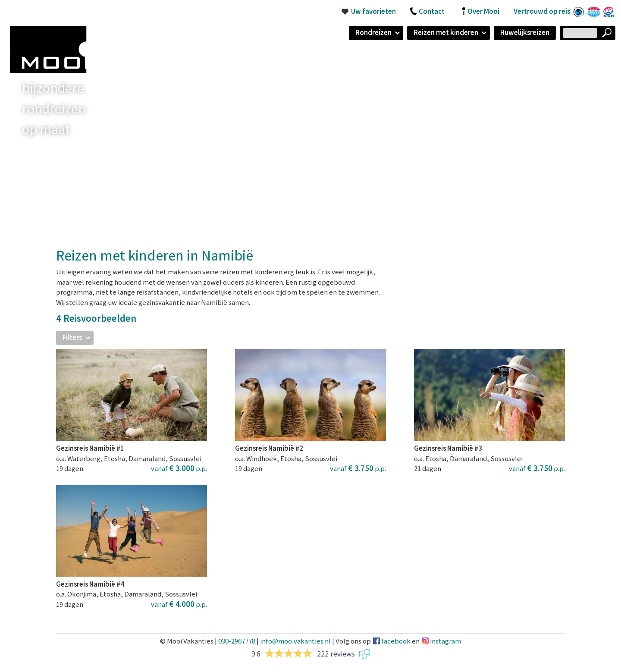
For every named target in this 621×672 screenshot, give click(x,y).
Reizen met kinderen (446, 32)
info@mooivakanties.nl (295, 641)
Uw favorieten (373, 11)
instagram (445, 641)
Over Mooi (483, 11)
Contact (432, 11)
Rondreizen (373, 32)
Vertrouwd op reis (542, 11)
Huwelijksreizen (525, 32)
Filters (72, 337)
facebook (396, 641)
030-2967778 (237, 641)
